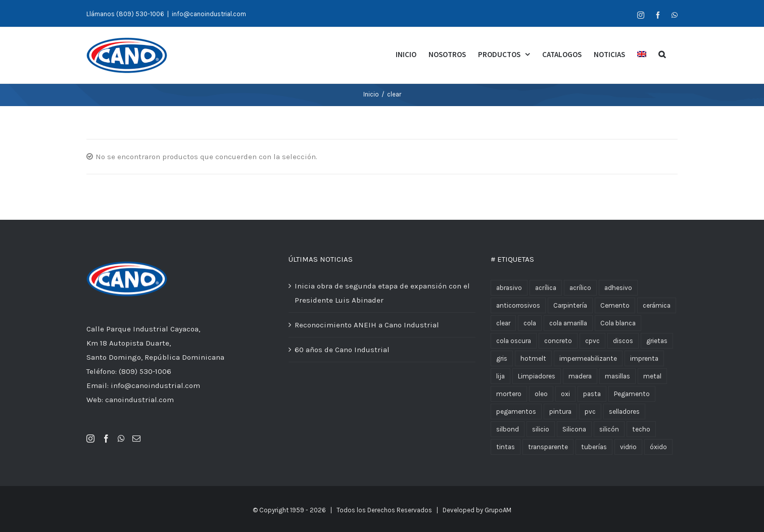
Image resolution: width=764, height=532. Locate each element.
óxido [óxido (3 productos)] (658, 447)
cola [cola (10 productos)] (530, 324)
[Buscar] (662, 53)
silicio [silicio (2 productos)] (541, 430)
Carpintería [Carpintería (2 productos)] (570, 306)
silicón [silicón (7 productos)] (609, 430)
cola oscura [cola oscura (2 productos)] (514, 341)
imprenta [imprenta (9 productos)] (644, 359)
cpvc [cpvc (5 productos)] (592, 341)
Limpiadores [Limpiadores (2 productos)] (537, 377)
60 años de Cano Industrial (342, 350)
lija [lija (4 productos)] (500, 377)
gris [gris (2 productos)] (502, 359)
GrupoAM (498, 511)
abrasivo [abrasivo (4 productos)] (509, 288)
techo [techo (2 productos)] (641, 430)
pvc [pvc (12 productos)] (590, 412)
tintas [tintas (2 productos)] (506, 447)
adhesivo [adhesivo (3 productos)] (618, 288)
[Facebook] (106, 439)
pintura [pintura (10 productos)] (560, 412)
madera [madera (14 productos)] (580, 377)
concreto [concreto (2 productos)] (558, 341)
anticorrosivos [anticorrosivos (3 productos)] (518, 306)
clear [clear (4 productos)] (503, 324)
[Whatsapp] (121, 439)
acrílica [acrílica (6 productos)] (546, 288)
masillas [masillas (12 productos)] (617, 377)
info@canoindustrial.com (209, 14)
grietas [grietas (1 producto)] (657, 341)
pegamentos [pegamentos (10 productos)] (516, 412)
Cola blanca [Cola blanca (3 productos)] (618, 324)
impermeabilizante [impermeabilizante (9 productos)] (588, 359)
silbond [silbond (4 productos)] (508, 430)
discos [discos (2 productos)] (623, 341)
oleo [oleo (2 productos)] (541, 394)
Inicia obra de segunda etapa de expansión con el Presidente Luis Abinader (382, 294)
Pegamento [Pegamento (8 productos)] (632, 394)
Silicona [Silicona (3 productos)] (574, 430)
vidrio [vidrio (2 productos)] (628, 447)
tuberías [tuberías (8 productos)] (594, 447)
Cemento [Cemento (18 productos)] (615, 306)
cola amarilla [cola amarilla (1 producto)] (568, 324)
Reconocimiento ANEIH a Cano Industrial (367, 325)
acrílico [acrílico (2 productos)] (580, 288)
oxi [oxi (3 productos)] (565, 394)
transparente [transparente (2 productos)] (548, 447)
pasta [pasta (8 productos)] (592, 394)
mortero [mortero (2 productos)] (509, 394)
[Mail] (136, 439)
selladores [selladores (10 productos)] (624, 412)
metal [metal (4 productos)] (652, 377)
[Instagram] (90, 439)
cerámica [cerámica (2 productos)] (657, 306)
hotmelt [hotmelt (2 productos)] (533, 359)
